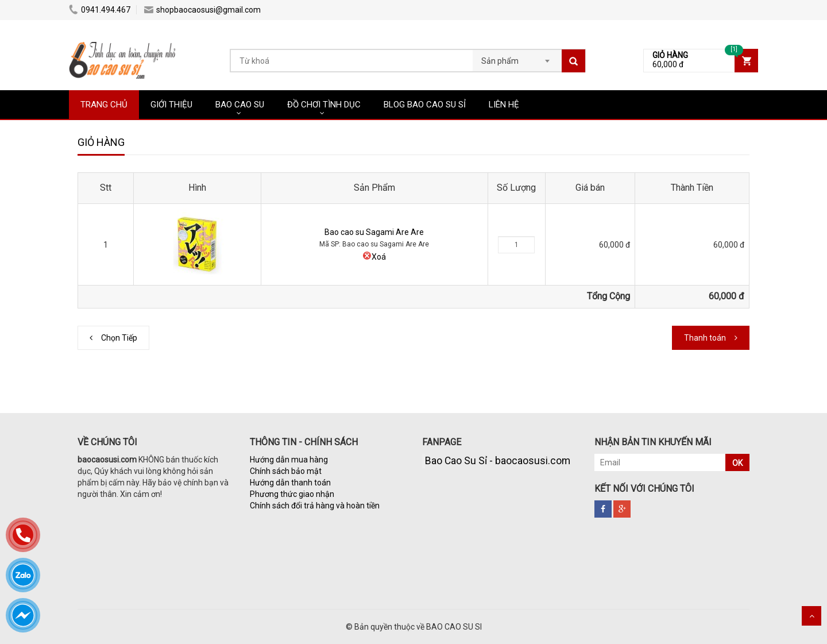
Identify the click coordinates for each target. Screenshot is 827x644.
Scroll (811, 616)
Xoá (374, 257)
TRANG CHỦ (104, 105)
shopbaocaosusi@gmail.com (202, 10)
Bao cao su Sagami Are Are (374, 232)
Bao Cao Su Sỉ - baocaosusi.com (498, 461)
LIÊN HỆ (504, 105)
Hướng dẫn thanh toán (290, 483)
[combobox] (517, 57)
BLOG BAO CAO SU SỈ (425, 105)
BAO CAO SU (240, 105)
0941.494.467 (100, 10)
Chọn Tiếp (119, 338)
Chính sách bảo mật (286, 471)
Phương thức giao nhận (292, 494)
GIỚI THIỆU (171, 105)
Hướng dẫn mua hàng (289, 460)
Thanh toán (705, 338)
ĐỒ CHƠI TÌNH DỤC (324, 105)
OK (737, 463)
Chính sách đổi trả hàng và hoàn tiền (315, 506)
